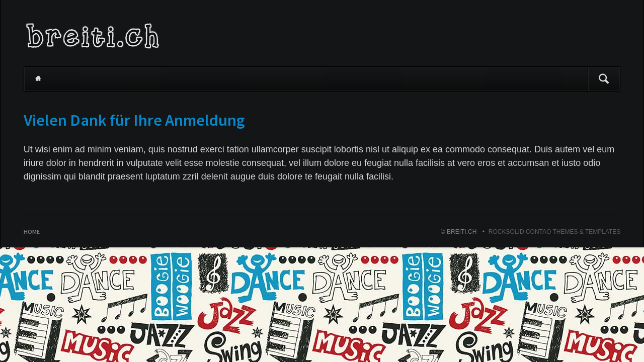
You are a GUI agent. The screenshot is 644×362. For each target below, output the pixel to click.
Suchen (604, 79)
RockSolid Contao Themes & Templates (555, 232)
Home (38, 79)
